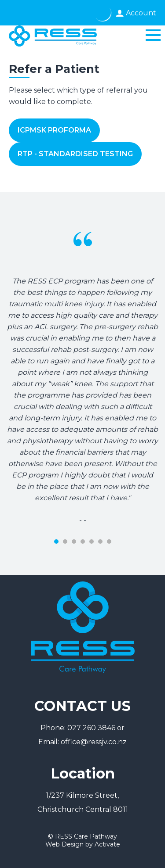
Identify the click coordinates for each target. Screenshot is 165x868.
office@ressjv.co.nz (94, 742)
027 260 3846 (91, 728)
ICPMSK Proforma (54, 130)
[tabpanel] (82, 359)
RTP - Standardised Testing (75, 154)
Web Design (64, 844)
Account (141, 13)
